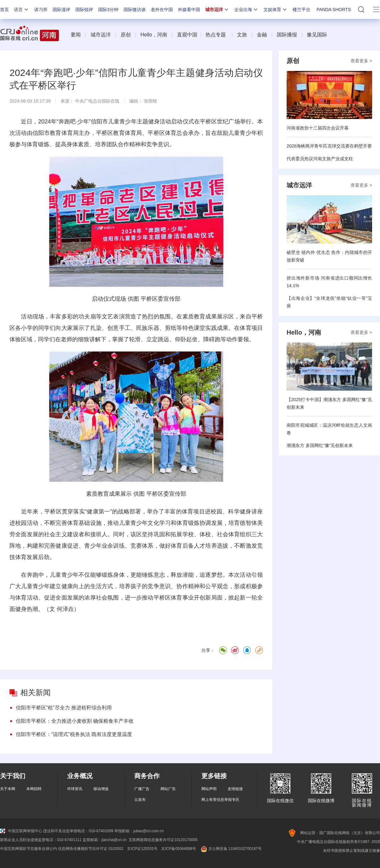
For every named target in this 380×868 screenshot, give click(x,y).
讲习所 (41, 9)
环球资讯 (75, 789)
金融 (262, 35)
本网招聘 (34, 789)
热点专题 (216, 35)
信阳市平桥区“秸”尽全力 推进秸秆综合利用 (64, 708)
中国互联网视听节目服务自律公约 (28, 849)
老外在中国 (162, 9)
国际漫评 (61, 9)
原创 (126, 35)
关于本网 (8, 789)
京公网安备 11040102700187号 (231, 849)
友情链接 (235, 789)
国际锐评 (84, 9)
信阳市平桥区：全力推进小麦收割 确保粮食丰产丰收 (75, 721)
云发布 (140, 800)
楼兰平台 (301, 9)
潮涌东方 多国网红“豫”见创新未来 (320, 445)
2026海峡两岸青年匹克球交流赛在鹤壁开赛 (329, 146)
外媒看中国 (189, 9)
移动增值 (101, 789)
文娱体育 (275, 9)
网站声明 (209, 789)
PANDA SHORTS (334, 9)
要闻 (76, 35)
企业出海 (246, 9)
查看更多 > (361, 61)
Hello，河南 (154, 35)
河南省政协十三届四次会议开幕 (318, 128)
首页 (4, 9)
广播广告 (142, 789)
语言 (22, 9)
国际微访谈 (135, 9)
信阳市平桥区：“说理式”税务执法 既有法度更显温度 (74, 734)
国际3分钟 (108, 9)
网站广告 (168, 789)
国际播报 (287, 35)
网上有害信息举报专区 (220, 800)
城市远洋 (217, 9)
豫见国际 (317, 35)
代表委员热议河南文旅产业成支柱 (320, 159)
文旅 (242, 35)
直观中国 (187, 35)
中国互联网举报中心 (21, 831)
